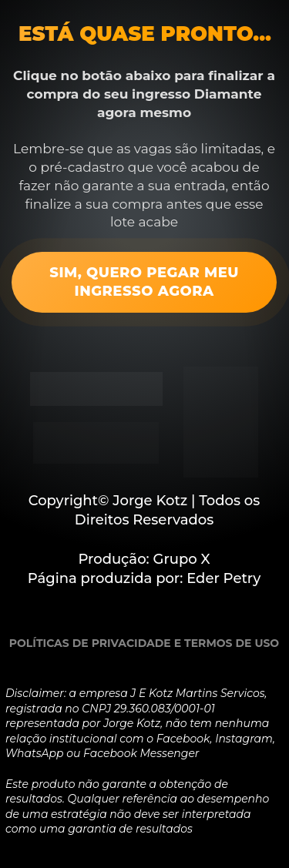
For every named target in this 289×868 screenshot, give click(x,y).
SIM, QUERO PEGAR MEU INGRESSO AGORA (144, 282)
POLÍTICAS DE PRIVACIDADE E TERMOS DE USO (144, 643)
